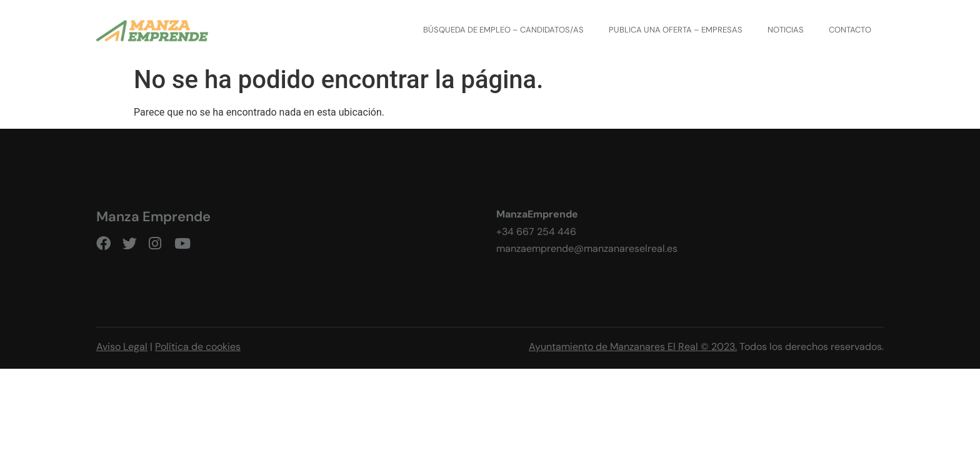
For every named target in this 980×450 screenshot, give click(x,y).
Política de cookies (198, 347)
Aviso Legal (122, 347)
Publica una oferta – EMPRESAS (676, 30)
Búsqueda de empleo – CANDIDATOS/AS (503, 30)
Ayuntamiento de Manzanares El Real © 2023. (633, 347)
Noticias (786, 30)
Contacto (850, 30)
